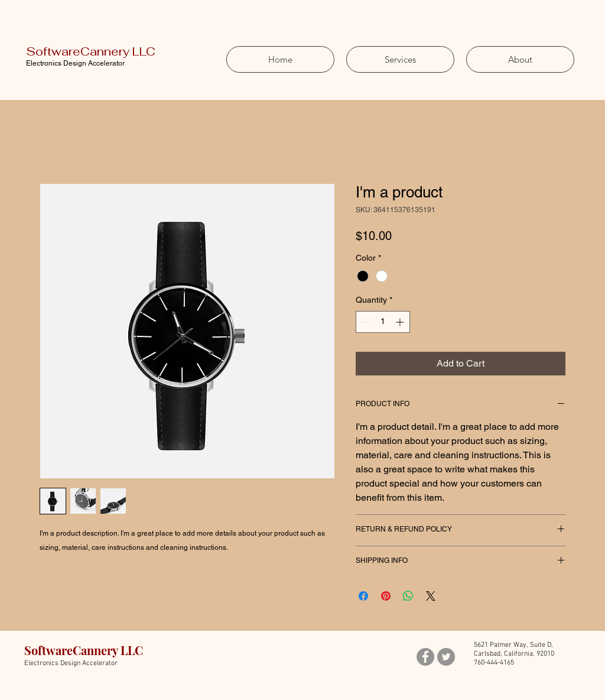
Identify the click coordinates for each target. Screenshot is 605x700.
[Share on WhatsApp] (408, 596)
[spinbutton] (383, 322)
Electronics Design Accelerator (75, 63)
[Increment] (401, 322)
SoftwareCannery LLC (91, 51)
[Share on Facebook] (363, 596)
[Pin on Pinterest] (386, 596)
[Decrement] (365, 322)
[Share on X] (431, 596)
